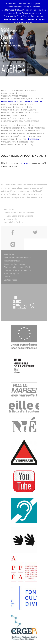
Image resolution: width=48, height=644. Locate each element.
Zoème (21, 91)
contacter (24, 163)
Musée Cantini (9, 93)
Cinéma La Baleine (11, 113)
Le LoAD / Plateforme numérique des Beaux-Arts (23, 99)
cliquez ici (42, 19)
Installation (36, 137)
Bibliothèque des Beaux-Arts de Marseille (21, 118)
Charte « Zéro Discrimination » (17, 270)
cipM (31, 107)
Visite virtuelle (10, 219)
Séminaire (40, 128)
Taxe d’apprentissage (13, 261)
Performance (38, 134)
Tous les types (9, 125)
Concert (20, 145)
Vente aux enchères (11, 128)
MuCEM (21, 93)
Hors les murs (9, 105)
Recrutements (10, 255)
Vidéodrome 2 (32, 91)
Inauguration (9, 139)
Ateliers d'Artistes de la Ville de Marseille (21, 121)
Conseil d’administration (15, 264)
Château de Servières (30, 113)
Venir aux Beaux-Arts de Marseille (19, 213)
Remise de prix (21, 131)
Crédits (7, 277)
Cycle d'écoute (9, 142)
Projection (8, 134)
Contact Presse (10, 280)
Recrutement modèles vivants (17, 258)
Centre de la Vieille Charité (15, 116)
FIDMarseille (20, 107)
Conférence (8, 145)
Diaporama (34, 139)
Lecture (7, 137)
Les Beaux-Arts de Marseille (15, 96)
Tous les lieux (9, 91)
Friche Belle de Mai (27, 105)
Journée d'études (20, 137)
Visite (33, 125)
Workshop (23, 125)
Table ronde (28, 128)
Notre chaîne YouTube (14, 222)
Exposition (22, 139)
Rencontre (8, 131)
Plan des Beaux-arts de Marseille (18, 216)
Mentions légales (12, 274)
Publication (35, 131)
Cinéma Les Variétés (11, 110)
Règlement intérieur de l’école (17, 267)
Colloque (31, 145)
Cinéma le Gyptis (29, 110)
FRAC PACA (7, 107)
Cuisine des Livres (26, 142)
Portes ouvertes (22, 134)
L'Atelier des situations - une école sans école (23, 102)
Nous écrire (9, 210)
